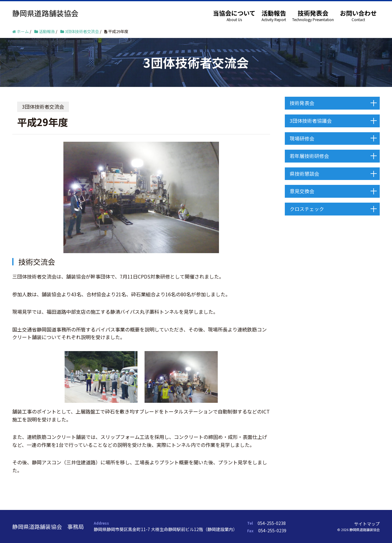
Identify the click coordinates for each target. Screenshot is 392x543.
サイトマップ (367, 524)
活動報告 (274, 13)
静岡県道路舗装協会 (45, 13)
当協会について (234, 13)
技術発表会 (313, 13)
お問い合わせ (358, 13)
